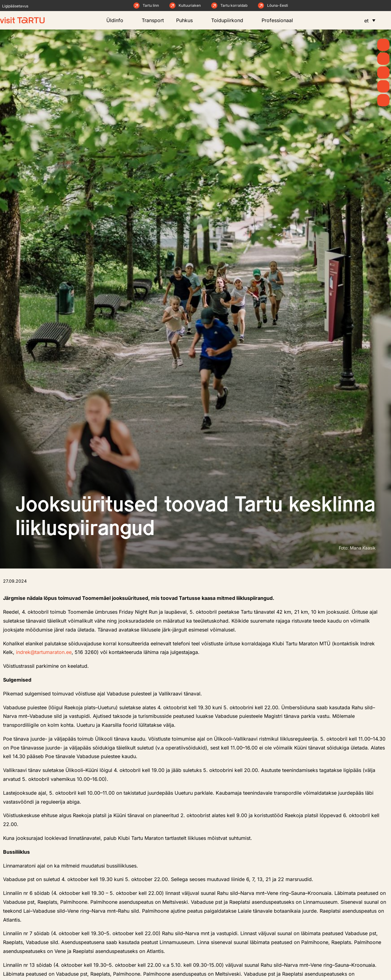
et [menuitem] (366, 21)
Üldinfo (118, 20)
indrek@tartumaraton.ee (44, 652)
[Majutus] (383, 100)
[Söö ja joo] (383, 86)
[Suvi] (383, 45)
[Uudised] (383, 59)
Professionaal (280, 20)
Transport (153, 20)
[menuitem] (370, 20)
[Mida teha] (383, 73)
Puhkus (188, 20)
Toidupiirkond (230, 20)
